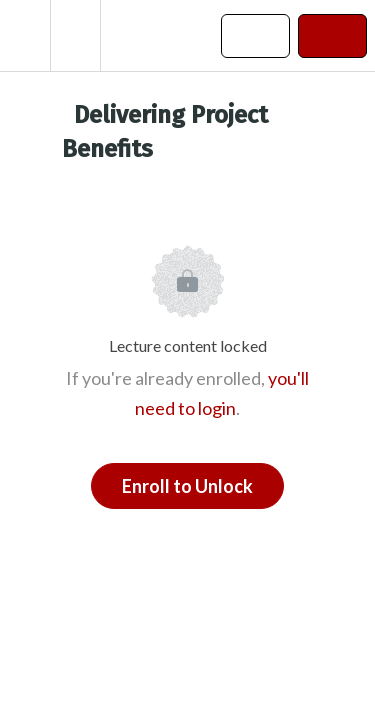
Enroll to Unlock (187, 486)
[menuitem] (75, 35)
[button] (25, 35)
